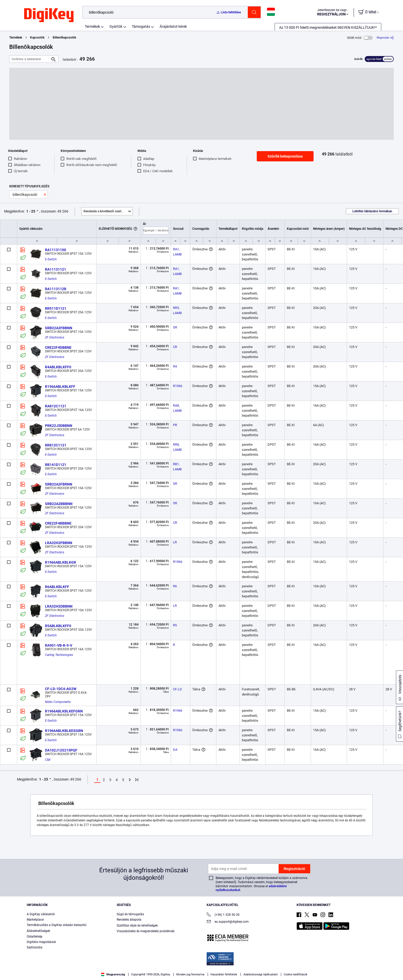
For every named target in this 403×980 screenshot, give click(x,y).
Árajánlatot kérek (173, 26)
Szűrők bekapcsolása (285, 156)
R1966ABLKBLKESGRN (64, 731)
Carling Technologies (59, 655)
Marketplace (35, 920)
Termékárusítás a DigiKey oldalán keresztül (57, 925)
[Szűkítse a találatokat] (30, 59)
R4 (175, 366)
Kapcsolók (37, 38)
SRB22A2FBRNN (59, 484)
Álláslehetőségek (38, 931)
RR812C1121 (56, 445)
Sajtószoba (35, 947)
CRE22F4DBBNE (58, 347)
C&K (48, 760)
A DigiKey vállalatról (41, 914)
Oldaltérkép (35, 937)
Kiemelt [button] (108, 211)
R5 (175, 625)
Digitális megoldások (41, 942)
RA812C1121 (56, 406)
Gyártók (116, 26)
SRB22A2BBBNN (59, 504)
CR (175, 347)
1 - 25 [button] (31, 211)
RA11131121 (56, 269)
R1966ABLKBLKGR (61, 562)
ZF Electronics (55, 337)
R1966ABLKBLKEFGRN (64, 711)
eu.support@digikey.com (228, 922)
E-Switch (51, 259)
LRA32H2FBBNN (59, 543)
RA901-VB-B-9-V (59, 645)
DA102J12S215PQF (61, 750)
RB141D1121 (56, 465)
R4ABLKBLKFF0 (58, 367)
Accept (309, 969)
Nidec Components (58, 702)
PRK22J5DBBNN (59, 426)
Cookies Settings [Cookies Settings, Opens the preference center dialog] (273, 969)
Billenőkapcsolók (65, 38)
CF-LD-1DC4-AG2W (61, 689)
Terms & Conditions (92, 975)
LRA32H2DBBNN (59, 606)
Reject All (344, 969)
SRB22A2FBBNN (59, 328)
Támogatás (141, 26)
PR (175, 425)
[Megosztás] (385, 38)
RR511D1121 (56, 308)
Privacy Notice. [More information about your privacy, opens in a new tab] (124, 975)
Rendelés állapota (129, 920)
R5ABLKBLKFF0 (58, 626)
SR (175, 327)
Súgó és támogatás (130, 914)
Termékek (92, 26)
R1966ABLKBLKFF (60, 387)
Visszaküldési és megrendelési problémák (146, 931)
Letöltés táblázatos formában (372, 211)
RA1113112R (56, 289)
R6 (175, 586)
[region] (201, 969)
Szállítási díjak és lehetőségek (137, 926)
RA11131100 (56, 250)
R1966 (178, 386)
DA (175, 750)
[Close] (395, 968)
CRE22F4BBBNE (58, 523)
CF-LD (177, 689)
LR (175, 542)
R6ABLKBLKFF (57, 587)
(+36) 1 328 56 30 (223, 915)
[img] (49, 15)
